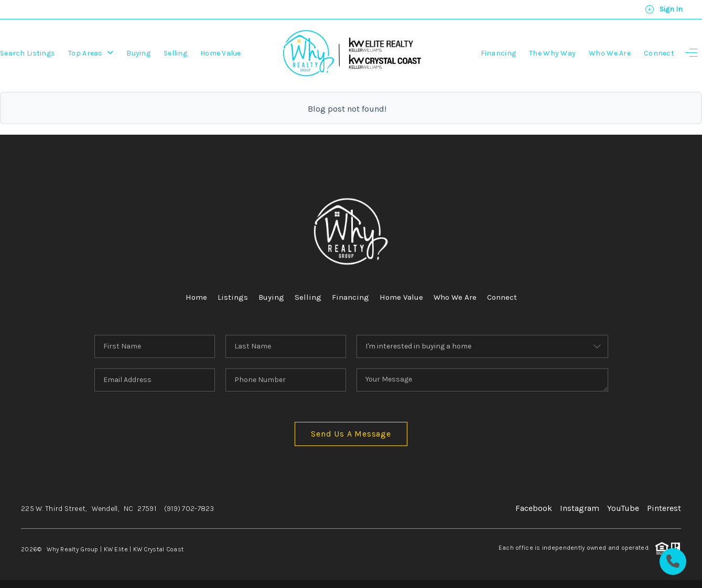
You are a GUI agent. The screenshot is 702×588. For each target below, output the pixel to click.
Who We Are (610, 53)
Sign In (664, 9)
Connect (659, 53)
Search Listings (28, 53)
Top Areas (91, 53)
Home (196, 297)
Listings (233, 297)
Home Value (221, 53)
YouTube (623, 508)
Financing (499, 53)
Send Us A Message (351, 434)
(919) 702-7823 (189, 509)
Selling (175, 53)
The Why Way (552, 53)
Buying (138, 53)
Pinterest (664, 508)
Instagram (580, 508)
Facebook (534, 508)
